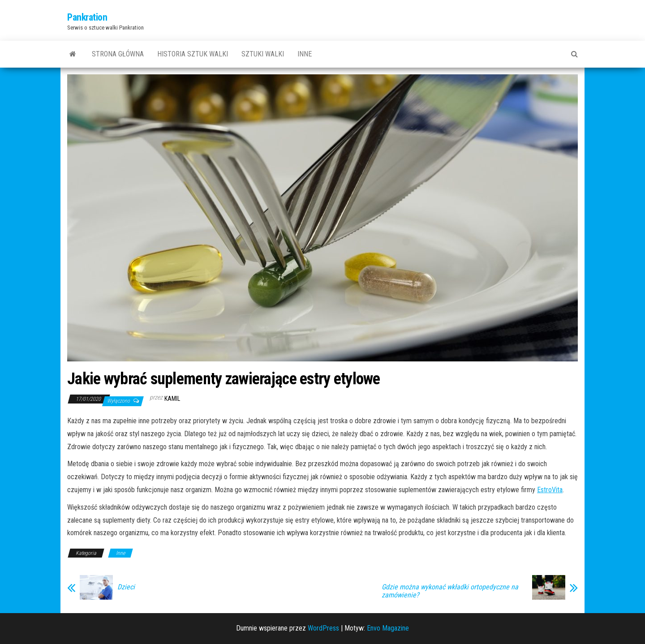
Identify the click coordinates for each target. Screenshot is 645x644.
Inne (305, 54)
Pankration (87, 17)
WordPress (323, 628)
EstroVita (550, 490)
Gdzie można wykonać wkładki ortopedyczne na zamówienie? (450, 591)
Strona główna (118, 54)
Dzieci (126, 587)
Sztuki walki (263, 54)
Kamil (172, 399)
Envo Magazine (388, 628)
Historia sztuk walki (193, 54)
